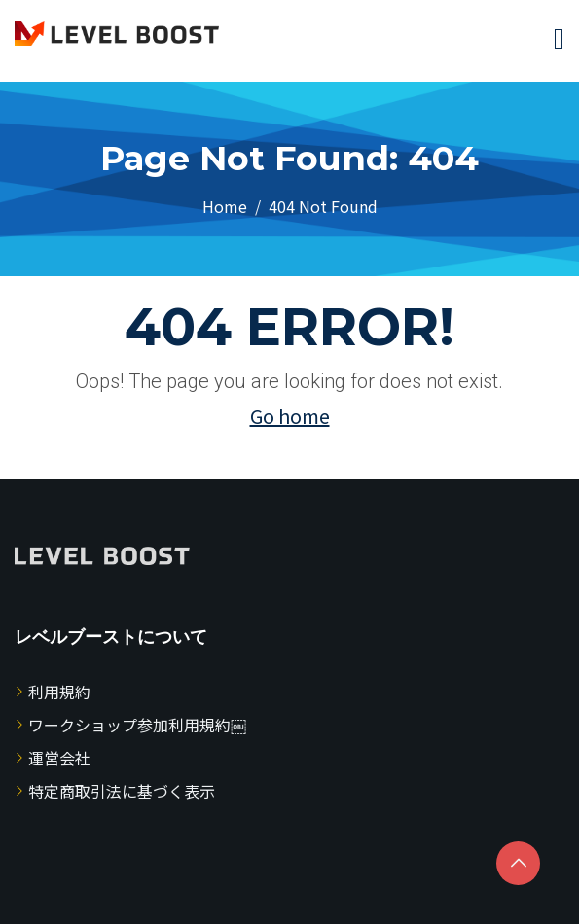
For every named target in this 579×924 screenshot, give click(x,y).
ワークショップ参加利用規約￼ (137, 725)
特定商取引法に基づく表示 (122, 791)
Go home (290, 416)
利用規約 (59, 692)
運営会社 (59, 758)
